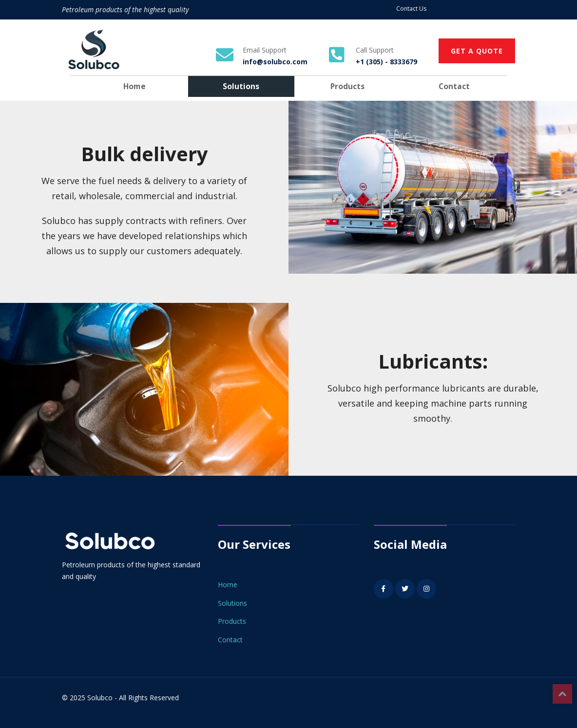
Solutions (241, 86)
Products (347, 86)
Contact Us (411, 9)
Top (562, 694)
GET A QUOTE (477, 51)
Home (135, 86)
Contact (454, 86)
